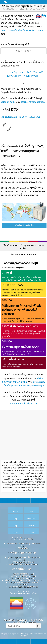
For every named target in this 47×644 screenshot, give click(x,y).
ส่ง (38, 626)
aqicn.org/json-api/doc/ (33, 102)
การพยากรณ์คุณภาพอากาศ (23, 578)
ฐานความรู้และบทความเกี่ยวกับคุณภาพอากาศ (24, 559)
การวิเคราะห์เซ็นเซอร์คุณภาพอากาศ (23, 564)
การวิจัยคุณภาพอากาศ (22, 553)
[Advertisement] (23, 435)
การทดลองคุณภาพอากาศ (23, 562)
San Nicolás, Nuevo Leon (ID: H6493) (20, 117)
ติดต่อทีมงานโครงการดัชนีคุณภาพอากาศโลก (24, 545)
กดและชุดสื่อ (23, 548)
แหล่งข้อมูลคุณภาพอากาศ (23, 574)
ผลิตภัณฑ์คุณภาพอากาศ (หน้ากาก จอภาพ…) (23, 580)
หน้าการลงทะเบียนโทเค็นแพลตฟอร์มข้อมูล (22, 30)
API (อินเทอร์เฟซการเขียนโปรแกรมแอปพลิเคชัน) (24, 583)
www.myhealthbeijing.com (24, 403)
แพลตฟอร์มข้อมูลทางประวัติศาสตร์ (23, 587)
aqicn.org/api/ (8, 102)
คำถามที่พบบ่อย (22, 569)
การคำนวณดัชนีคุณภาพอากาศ (23, 576)
